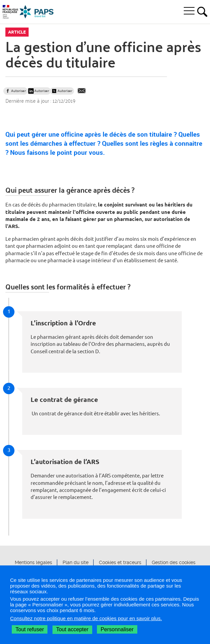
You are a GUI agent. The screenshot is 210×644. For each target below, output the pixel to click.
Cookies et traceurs (120, 563)
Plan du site (76, 563)
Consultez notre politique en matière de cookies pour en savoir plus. (86, 618)
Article (17, 32)
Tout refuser (30, 629)
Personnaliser (117, 629)
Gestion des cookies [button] (174, 563)
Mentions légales (33, 563)
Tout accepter (72, 629)
